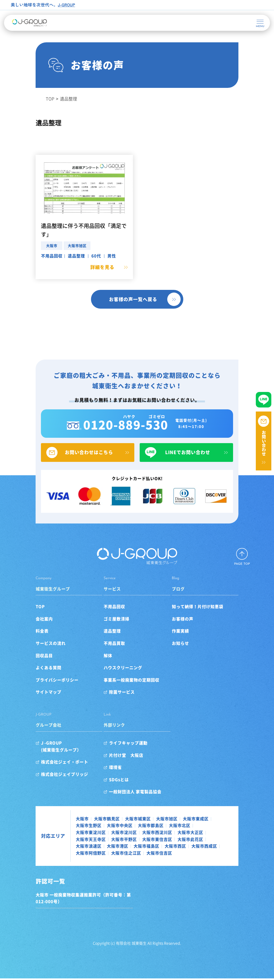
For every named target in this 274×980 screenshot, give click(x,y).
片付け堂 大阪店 (121, 764)
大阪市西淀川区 (76, 841)
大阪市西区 (192, 848)
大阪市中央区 (74, 834)
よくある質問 (34, 676)
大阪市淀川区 (198, 834)
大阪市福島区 (163, 848)
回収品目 (29, 664)
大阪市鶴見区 (92, 827)
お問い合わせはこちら (80, 459)
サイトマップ (34, 701)
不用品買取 (109, 652)
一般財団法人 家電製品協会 (130, 800)
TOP (25, 615)
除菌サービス (117, 701)
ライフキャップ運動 (123, 751)
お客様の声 (187, 627)
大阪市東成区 (181, 827)
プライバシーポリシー (42, 688)
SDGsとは (114, 788)
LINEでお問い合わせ (194, 459)
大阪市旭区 (62, 245)
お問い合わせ (264, 443)
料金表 (27, 639)
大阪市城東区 (123, 827)
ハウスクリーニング (118, 676)
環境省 (111, 776)
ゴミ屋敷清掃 (112, 627)
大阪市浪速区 (105, 848)
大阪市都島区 (105, 834)
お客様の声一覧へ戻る (133, 299)
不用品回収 (37, 256)
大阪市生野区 (212, 827)
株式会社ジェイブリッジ (50, 783)
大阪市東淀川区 (165, 834)
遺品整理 (62, 256)
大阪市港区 (134, 848)
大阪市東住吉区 (209, 841)
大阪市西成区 (220, 848)
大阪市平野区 (176, 841)
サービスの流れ (36, 652)
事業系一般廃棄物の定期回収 (127, 688)
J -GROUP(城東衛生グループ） (46, 755)
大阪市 (37, 245)
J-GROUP (67, 5)
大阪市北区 (134, 834)
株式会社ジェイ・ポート (50, 770)
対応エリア (38, 841)
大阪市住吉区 (144, 855)
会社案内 (29, 627)
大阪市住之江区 (111, 855)
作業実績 (185, 639)
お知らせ (185, 652)
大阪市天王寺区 (142, 841)
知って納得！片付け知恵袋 (202, 615)
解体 (103, 664)
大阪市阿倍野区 (76, 855)
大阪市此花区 (74, 848)
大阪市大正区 (109, 841)
